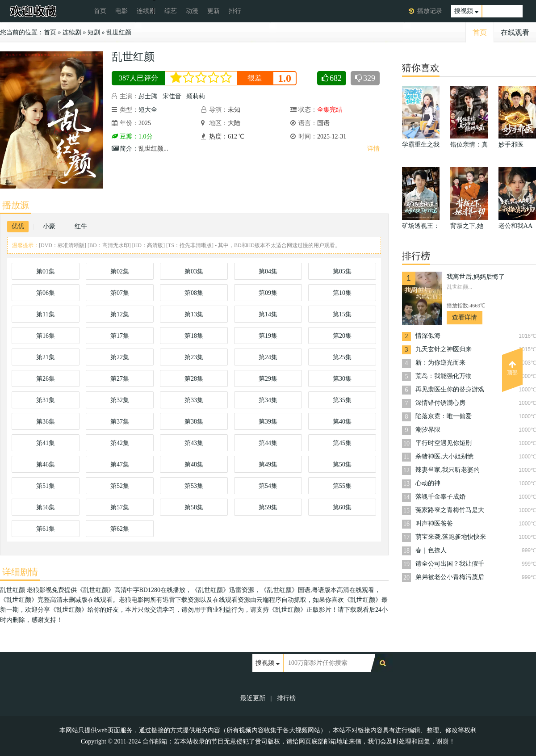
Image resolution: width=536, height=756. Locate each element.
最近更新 (253, 698)
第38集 (194, 422)
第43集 (194, 443)
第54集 (268, 486)
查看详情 (465, 317)
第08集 (194, 293)
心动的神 (428, 483)
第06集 (46, 293)
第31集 (46, 400)
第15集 (342, 314)
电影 (121, 11)
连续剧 (146, 11)
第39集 (268, 422)
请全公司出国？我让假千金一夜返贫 (450, 565)
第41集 (46, 443)
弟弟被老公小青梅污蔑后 (450, 577)
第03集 (194, 271)
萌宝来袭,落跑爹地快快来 (451, 537)
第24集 (268, 357)
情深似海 (428, 336)
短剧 (94, 32)
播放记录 (430, 11)
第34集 (268, 400)
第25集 (342, 357)
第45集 (342, 443)
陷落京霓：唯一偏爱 (444, 416)
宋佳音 (172, 96)
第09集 (268, 293)
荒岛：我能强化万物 (444, 376)
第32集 (120, 400)
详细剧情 (20, 572)
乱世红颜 (119, 32)
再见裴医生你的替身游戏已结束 (450, 390)
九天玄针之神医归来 (444, 349)
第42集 (120, 443)
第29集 (268, 379)
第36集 (46, 422)
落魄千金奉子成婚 (440, 497)
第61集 (46, 529)
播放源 (16, 205)
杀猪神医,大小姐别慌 (444, 456)
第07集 (120, 293)
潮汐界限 (428, 430)
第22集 (120, 357)
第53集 (194, 486)
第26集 (46, 379)
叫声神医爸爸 (434, 523)
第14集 (268, 314)
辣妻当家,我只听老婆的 (448, 470)
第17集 (120, 336)
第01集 (46, 271)
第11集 (45, 314)
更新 (214, 11)
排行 (235, 11)
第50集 (342, 464)
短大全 (148, 110)
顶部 (512, 368)
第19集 (268, 336)
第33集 (194, 400)
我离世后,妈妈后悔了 (476, 277)
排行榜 (286, 698)
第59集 (268, 507)
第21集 (46, 357)
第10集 (342, 293)
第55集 (342, 486)
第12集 (120, 314)
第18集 (194, 336)
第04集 (268, 271)
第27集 (120, 379)
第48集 (194, 464)
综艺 (171, 11)
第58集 (194, 507)
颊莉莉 (196, 96)
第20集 (342, 336)
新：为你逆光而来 (440, 363)
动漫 (192, 11)
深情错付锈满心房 (440, 403)
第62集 (120, 529)
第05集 (342, 271)
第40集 (342, 422)
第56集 (46, 507)
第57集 (120, 507)
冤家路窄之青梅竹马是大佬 (450, 511)
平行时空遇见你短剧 (444, 443)
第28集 (194, 379)
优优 (18, 226)
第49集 (268, 464)
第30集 (342, 379)
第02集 (120, 271)
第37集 (120, 422)
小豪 (49, 226)
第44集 (268, 443)
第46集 (46, 464)
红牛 (81, 226)
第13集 (194, 314)
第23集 (194, 357)
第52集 (120, 486)
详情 (373, 149)
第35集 (342, 400)
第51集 (46, 486)
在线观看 (515, 32)
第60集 (342, 507)
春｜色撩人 (431, 550)
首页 (100, 11)
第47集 (120, 464)
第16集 (46, 336)
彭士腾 (148, 96)
